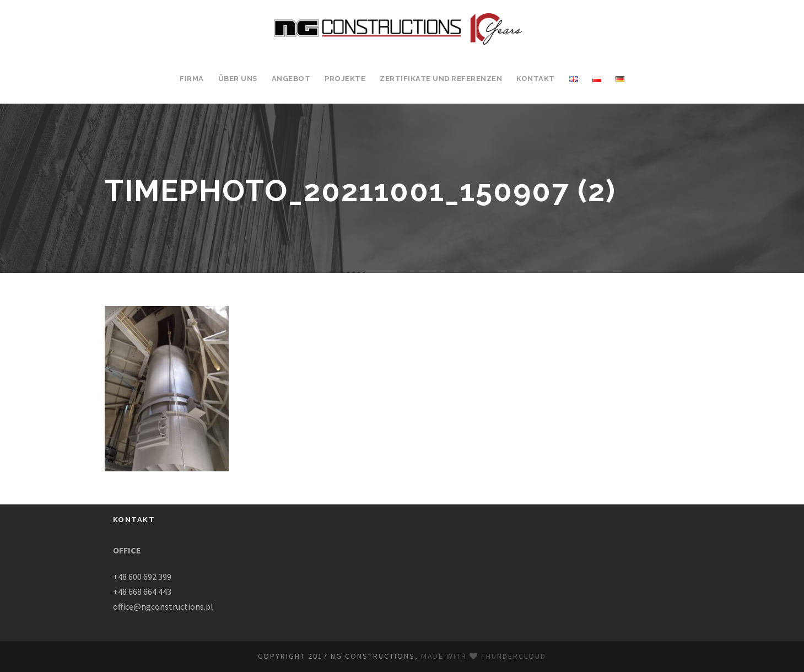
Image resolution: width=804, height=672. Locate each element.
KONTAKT (536, 79)
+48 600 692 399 (142, 577)
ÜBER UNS (238, 79)
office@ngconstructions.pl (163, 606)
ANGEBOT (291, 79)
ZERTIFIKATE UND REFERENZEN (441, 79)
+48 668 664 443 (142, 592)
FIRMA (192, 79)
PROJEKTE (345, 79)
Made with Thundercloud (484, 656)
